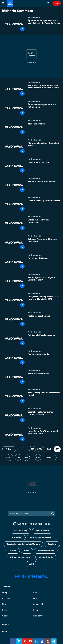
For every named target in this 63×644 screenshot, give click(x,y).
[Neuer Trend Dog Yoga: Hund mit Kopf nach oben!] (44, 436)
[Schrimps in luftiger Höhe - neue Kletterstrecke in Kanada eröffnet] (44, 91)
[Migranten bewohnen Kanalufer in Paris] (44, 148)
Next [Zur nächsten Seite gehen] (49, 457)
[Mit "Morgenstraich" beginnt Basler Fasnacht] (44, 283)
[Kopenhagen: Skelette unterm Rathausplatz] (44, 110)
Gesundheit (38, 604)
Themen (6, 586)
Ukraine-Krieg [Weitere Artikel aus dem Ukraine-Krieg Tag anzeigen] (21, 531)
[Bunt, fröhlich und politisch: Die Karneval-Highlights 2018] (44, 302)
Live (57, 3)
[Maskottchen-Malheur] (44, 379)
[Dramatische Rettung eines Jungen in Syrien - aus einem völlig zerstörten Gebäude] (44, 417)
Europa (5, 593)
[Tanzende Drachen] (44, 129)
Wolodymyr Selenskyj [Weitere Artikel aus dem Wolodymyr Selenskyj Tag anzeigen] (40, 537)
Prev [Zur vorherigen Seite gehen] (10, 449)
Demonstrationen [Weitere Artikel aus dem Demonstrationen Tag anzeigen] (46, 551)
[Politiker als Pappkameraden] (44, 340)
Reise (5, 610)
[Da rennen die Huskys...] (44, 263)
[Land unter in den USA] (44, 167)
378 (32, 449)
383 (18, 457)
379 (41, 449)
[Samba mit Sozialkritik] (44, 359)
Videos (5, 616)
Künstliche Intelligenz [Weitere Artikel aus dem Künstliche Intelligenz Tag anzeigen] (21, 557)
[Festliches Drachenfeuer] (44, 321)
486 (38, 457)
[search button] (53, 514)
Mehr (5, 631)
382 (10, 457)
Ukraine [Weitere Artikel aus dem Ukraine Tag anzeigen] (13, 551)
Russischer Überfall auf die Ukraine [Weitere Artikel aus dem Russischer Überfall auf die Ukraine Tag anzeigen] (23, 544)
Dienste (6, 624)
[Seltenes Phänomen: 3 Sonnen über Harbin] (44, 244)
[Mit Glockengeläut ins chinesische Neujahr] (44, 398)
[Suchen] (32, 514)
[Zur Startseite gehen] (10, 3)
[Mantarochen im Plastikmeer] (44, 187)
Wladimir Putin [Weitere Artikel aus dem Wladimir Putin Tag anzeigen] (46, 557)
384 (26, 457)
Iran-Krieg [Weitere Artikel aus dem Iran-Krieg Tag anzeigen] (17, 537)
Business (6, 598)
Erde (35, 598)
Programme (38, 616)
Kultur (36, 610)
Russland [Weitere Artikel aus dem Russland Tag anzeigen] (52, 544)
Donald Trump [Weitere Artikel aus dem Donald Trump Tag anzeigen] (42, 531)
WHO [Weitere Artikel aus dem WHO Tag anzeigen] (32, 564)
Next (4, 604)
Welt (35, 593)
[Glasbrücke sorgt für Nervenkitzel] (44, 206)
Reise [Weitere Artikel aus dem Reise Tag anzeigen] (27, 551)
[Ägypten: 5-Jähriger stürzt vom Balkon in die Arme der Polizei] (44, 26)
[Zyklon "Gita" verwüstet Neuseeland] (44, 225)
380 (49, 449)
